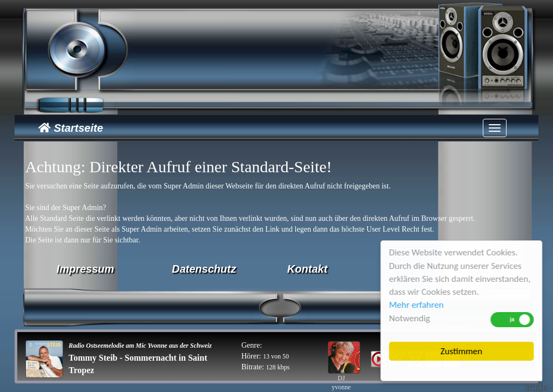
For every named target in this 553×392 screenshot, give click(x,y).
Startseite (71, 128)
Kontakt (307, 269)
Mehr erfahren (417, 305)
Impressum (86, 269)
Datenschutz (204, 269)
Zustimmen (462, 351)
